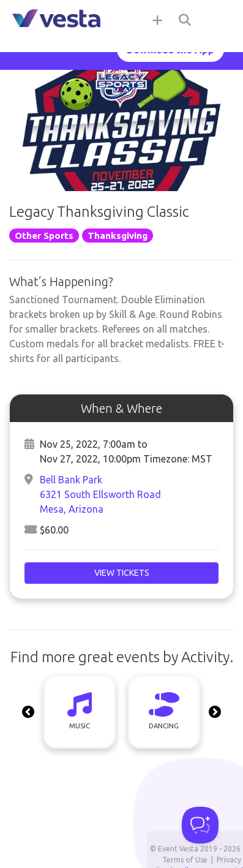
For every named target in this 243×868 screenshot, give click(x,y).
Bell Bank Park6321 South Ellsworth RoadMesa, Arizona (100, 494)
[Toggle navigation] (219, 20)
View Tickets (122, 573)
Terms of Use (185, 860)
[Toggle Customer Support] (200, 825)
